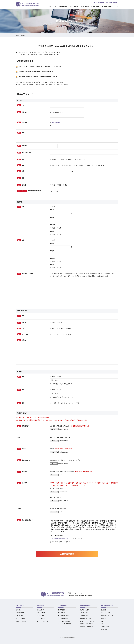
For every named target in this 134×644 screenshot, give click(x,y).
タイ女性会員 (41, 616)
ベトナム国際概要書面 (64, 621)
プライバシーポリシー (107, 613)
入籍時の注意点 (84, 613)
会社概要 (103, 610)
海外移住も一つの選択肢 (86, 627)
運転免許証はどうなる (86, 618)
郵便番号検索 (56, 122)
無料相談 (18, 610)
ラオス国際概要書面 (64, 616)
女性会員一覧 (41, 610)
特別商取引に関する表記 (107, 616)
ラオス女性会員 (41, 613)
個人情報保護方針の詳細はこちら (62, 539)
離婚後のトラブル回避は (86, 624)
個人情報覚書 (62, 613)
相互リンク (104, 630)
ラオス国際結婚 (20, 613)
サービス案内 (74, 6)
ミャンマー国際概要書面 (65, 624)
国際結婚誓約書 (62, 610)
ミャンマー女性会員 (42, 621)
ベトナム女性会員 (42, 618)
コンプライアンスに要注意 (87, 621)
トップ (50, 6)
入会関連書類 (62, 605)
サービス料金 (85, 6)
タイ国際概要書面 (63, 618)
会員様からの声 (107, 6)
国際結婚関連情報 (85, 605)
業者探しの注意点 (84, 610)
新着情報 (103, 618)
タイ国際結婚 (19, 616)
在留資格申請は (84, 616)
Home (17, 35)
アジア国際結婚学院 (61, 6)
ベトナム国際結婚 (21, 618)
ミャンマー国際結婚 (21, 621)
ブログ (116, 6)
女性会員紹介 (95, 6)
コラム (103, 624)
